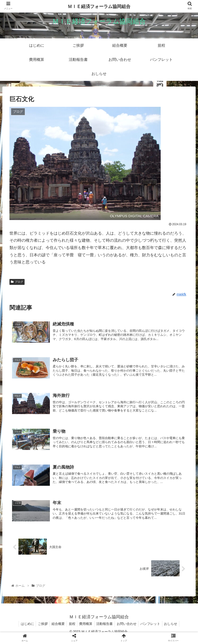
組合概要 (56, 629)
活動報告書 (106, 629)
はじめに (23, 629)
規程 (71, 629)
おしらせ (175, 629)
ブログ (17, 282)
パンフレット (154, 629)
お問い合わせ (129, 629)
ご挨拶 (39, 629)
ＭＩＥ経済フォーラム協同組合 (99, 6)
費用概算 (86, 629)
